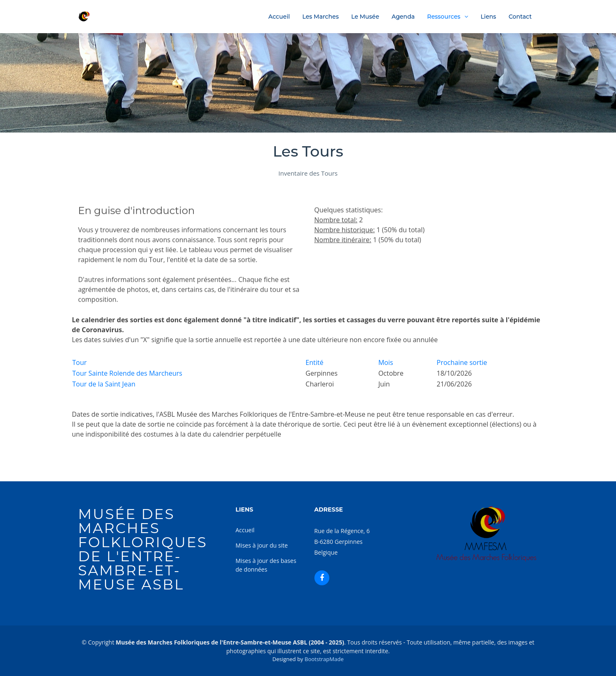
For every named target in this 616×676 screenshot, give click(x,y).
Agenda (403, 17)
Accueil (279, 17)
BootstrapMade (324, 659)
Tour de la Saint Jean (104, 384)
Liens (488, 17)
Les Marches (321, 17)
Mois (386, 362)
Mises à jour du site (262, 545)
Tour (80, 362)
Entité (315, 362)
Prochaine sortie (462, 362)
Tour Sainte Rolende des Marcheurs (127, 373)
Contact (520, 17)
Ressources (444, 17)
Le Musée (365, 17)
